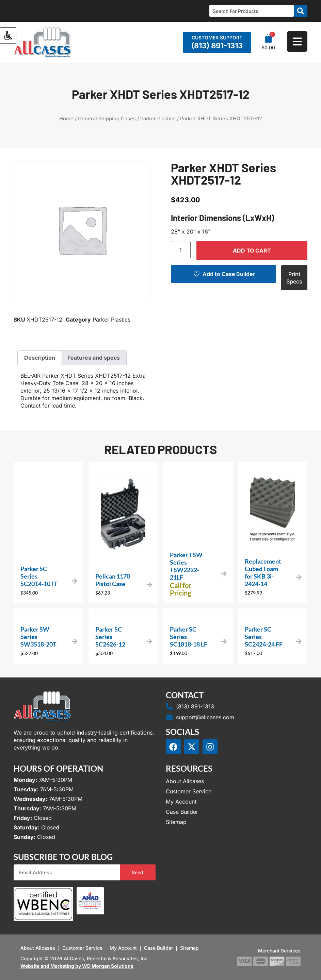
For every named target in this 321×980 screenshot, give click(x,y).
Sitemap (176, 822)
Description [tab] (40, 358)
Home (66, 119)
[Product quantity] (181, 250)
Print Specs (294, 278)
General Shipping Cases (107, 119)
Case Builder (182, 812)
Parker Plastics (158, 119)
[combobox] (252, 11)
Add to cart (252, 251)
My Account (181, 802)
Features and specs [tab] (94, 358)
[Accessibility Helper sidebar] (8, 35)
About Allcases (185, 781)
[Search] (301, 11)
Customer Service (189, 791)
